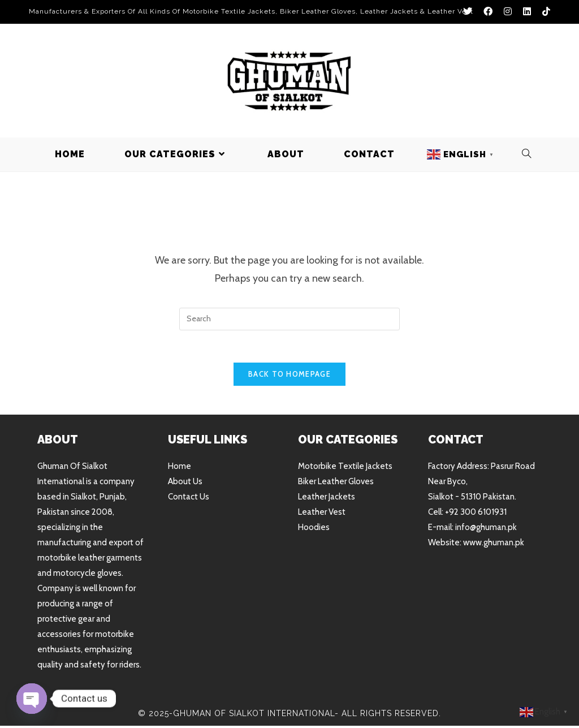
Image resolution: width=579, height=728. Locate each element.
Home (180, 468)
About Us (185, 484)
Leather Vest (322, 514)
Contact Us (189, 499)
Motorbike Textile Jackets (345, 468)
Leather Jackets (327, 499)
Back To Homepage (289, 376)
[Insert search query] (289, 319)
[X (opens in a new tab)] (468, 12)
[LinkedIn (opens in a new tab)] (527, 12)
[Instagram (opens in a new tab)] (508, 12)
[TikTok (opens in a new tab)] (543, 12)
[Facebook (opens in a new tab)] (488, 12)
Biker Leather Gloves (336, 484)
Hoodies (314, 529)
